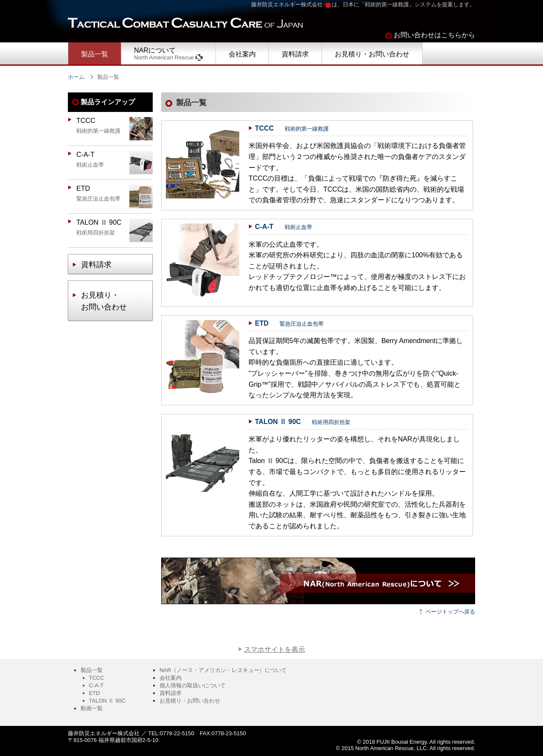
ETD (95, 693)
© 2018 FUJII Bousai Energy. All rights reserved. (416, 742)
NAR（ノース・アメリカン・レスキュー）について (223, 670)
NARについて (168, 54)
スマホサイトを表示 (274, 649)
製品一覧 (95, 54)
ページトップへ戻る (450, 612)
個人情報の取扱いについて (193, 685)
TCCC (97, 678)
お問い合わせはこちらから (434, 35)
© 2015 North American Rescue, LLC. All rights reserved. (406, 748)
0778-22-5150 (177, 733)
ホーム (76, 77)
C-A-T (97, 685)
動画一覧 (92, 708)
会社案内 (242, 54)
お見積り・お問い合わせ (372, 54)
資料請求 (295, 54)
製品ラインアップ (108, 102)
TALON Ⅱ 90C (107, 701)
